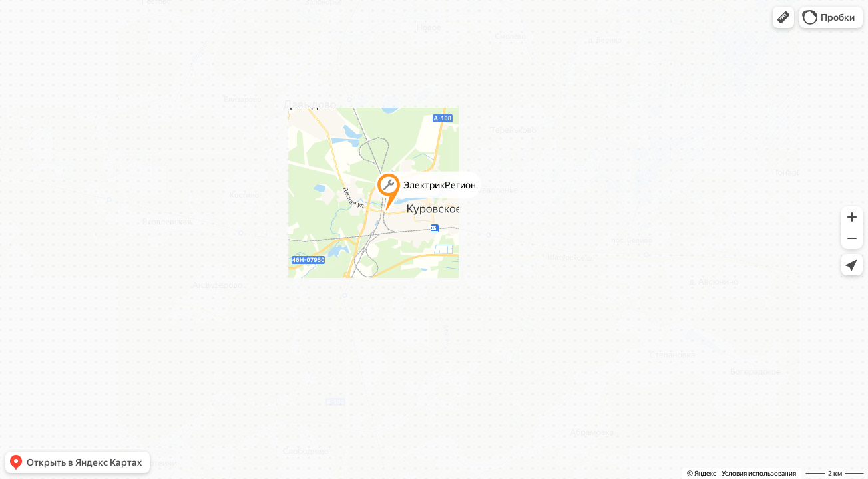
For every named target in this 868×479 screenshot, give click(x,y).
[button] (783, 17)
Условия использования (759, 473)
